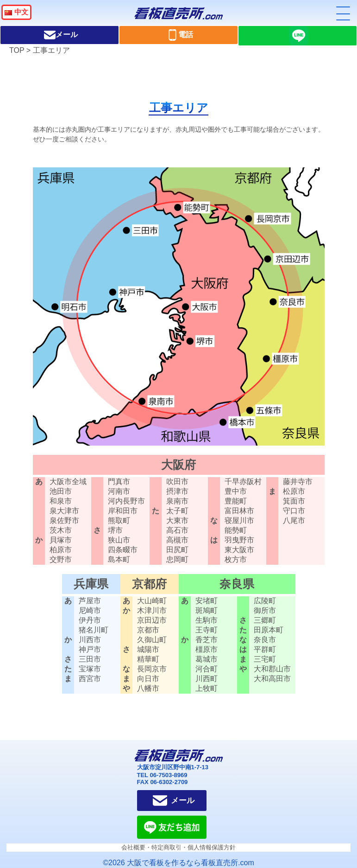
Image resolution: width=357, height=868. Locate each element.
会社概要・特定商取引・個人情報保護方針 (178, 847)
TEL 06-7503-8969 (162, 775)
